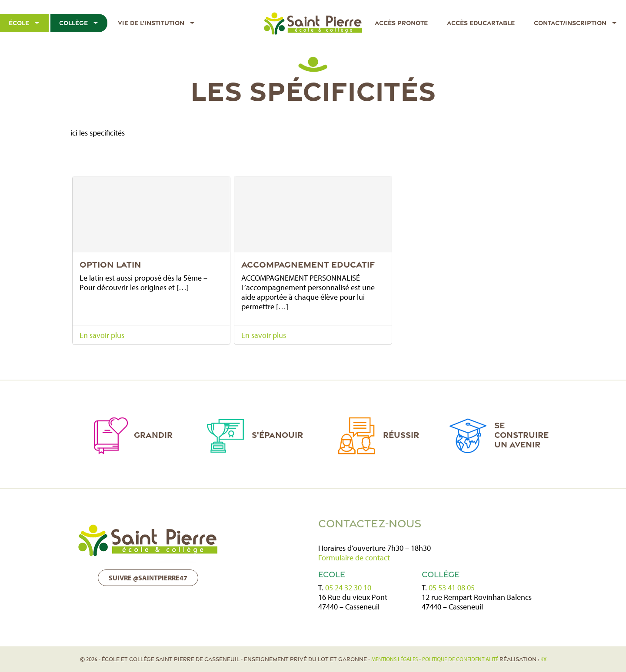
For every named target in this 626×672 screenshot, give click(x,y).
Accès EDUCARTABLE (481, 23)
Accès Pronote (401, 23)
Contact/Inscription (570, 23)
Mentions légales (395, 659)
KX (543, 659)
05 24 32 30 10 (348, 588)
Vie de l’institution (151, 23)
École (19, 23)
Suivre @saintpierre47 (148, 578)
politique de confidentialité (460, 659)
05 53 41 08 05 (452, 588)
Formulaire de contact (354, 558)
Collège (73, 23)
